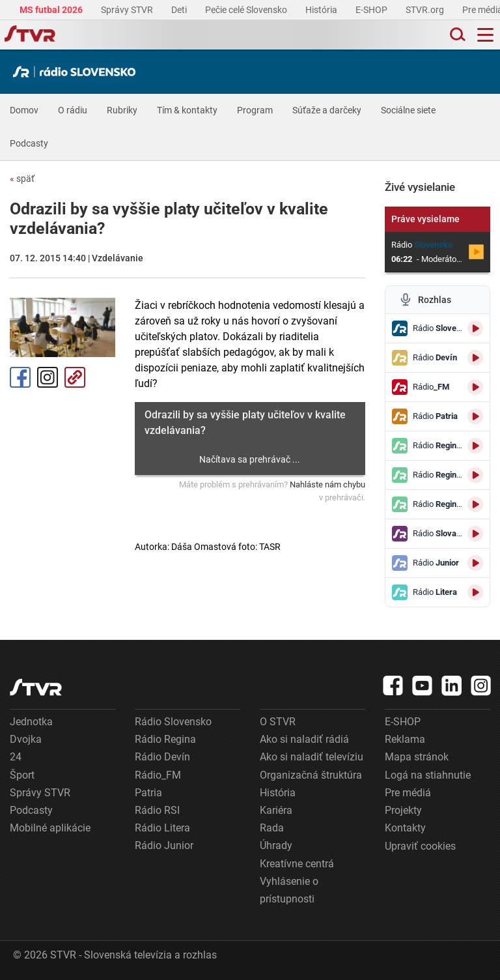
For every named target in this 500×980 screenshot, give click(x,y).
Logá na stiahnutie (428, 775)
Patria (148, 793)
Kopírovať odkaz (75, 377)
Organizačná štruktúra (311, 775)
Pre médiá (408, 793)
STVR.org (426, 10)
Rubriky (122, 110)
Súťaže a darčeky (327, 110)
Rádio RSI (157, 810)
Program (255, 110)
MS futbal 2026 (52, 10)
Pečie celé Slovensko (247, 10)
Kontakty (405, 828)
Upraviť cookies (420, 846)
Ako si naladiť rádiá (304, 739)
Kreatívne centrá (297, 864)
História (322, 10)
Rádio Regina (165, 739)
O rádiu (73, 110)
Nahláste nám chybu (327, 484)
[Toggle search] (456, 35)
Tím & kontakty (187, 110)
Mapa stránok (417, 757)
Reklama (405, 739)
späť (22, 179)
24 (16, 757)
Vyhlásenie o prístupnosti (289, 890)
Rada (272, 828)
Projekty (403, 810)
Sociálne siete (408, 110)
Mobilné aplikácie (50, 828)
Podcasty (29, 143)
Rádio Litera (162, 828)
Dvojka (26, 739)
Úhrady (276, 845)
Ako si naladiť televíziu (312, 757)
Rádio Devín (162, 757)
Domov (24, 110)
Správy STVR (128, 10)
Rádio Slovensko (173, 722)
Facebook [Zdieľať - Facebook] (20, 377)
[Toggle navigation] (485, 35)
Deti (180, 10)
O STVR (278, 722)
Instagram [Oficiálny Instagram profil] (48, 377)
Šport (22, 775)
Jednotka (31, 722)
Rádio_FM (158, 775)
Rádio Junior (164, 845)
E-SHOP (372, 10)
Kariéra (276, 810)
